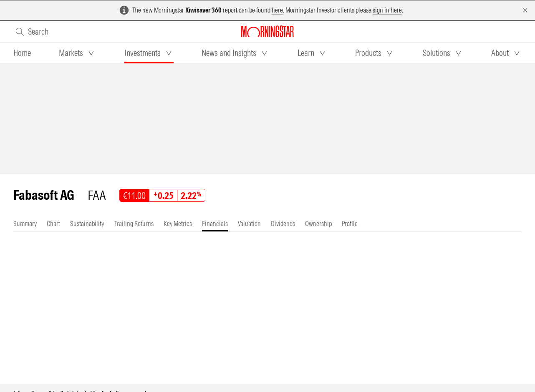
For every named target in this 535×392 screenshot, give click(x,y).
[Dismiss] (525, 10)
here (277, 10)
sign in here (387, 10)
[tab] (22, 53)
